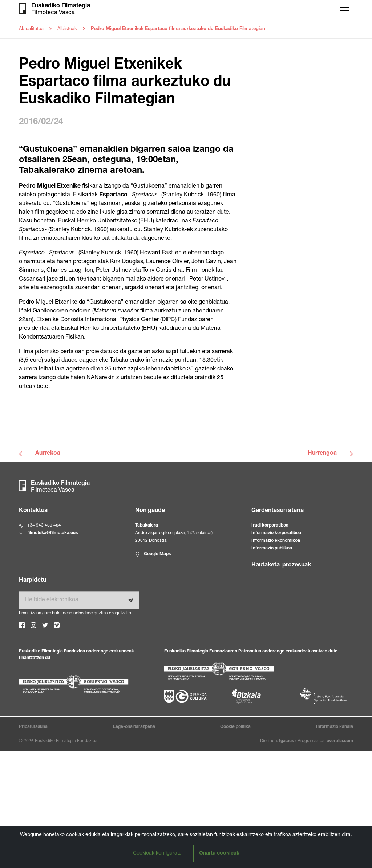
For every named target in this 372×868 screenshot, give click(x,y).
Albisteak (67, 29)
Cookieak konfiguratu (157, 853)
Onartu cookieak (219, 853)
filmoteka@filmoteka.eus (52, 650)
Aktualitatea (31, 29)
